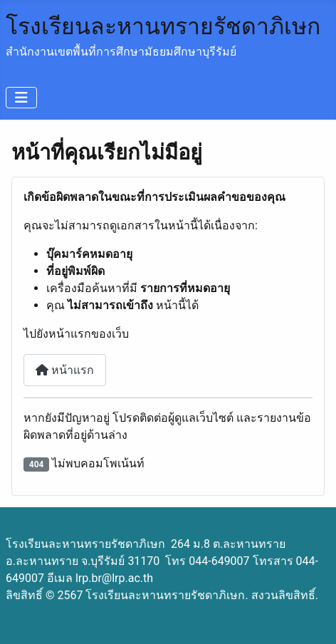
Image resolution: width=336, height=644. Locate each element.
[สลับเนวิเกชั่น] (21, 98)
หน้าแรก (65, 370)
